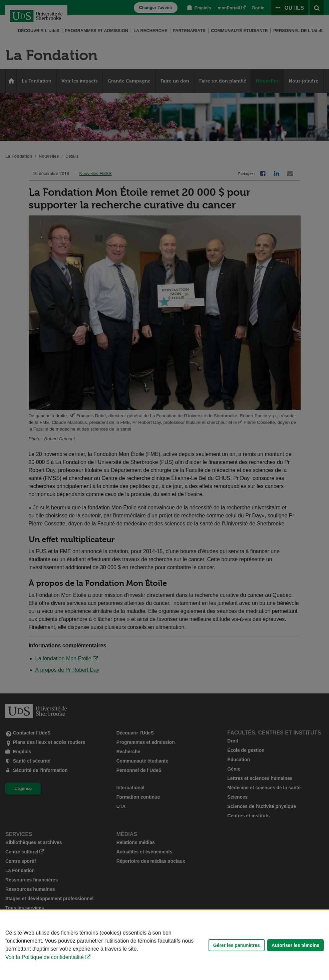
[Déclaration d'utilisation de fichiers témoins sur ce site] (164, 945)
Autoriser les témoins (295, 945)
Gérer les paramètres (237, 945)
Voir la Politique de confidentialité (45, 957)
